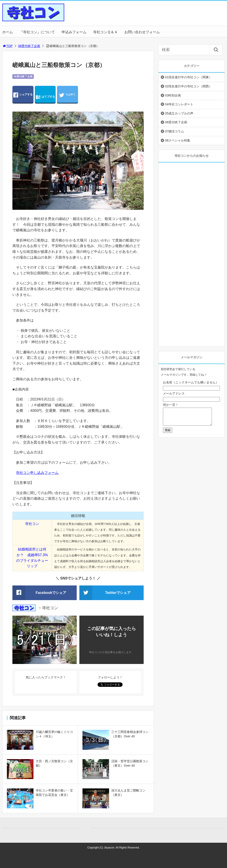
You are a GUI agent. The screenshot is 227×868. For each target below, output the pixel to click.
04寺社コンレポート (179, 104)
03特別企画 (173, 95)
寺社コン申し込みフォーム (37, 473)
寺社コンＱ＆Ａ (105, 32)
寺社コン (32, 524)
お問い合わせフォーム (142, 32)
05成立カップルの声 (179, 113)
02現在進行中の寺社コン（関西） (189, 86)
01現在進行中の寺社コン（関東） (189, 77)
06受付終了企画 (29, 46)
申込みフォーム (74, 32)
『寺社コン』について (37, 32)
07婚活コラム (175, 131)
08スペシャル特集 (178, 140)
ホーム (8, 32)
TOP (7, 46)
